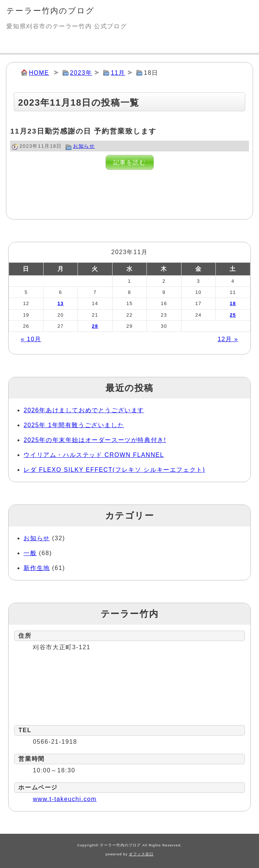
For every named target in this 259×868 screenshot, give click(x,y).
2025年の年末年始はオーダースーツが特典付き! (95, 440)
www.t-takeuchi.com (65, 799)
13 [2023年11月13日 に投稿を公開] (61, 303)
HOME (39, 73)
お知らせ (84, 146)
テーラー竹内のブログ (50, 11)
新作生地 (37, 568)
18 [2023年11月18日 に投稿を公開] (233, 303)
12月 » (228, 339)
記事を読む (130, 162)
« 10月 (31, 339)
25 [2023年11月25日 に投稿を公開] (233, 315)
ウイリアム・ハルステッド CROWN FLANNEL (94, 455)
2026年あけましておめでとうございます (84, 410)
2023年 (81, 73)
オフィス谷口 (141, 854)
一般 (30, 553)
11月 (118, 73)
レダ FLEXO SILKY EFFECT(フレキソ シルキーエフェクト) (114, 470)
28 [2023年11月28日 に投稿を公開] (95, 326)
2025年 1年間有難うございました (74, 425)
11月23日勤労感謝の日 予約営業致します (83, 131)
